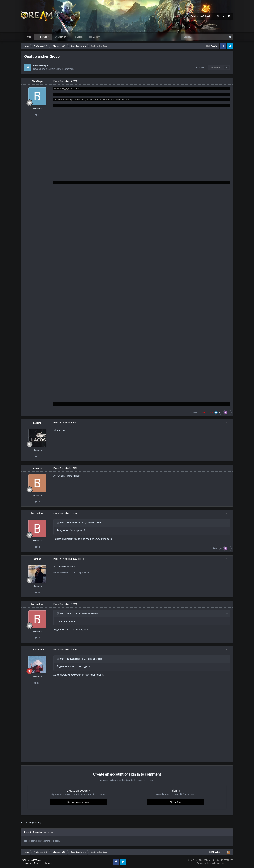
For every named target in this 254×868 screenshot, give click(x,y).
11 (37, 456)
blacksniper (37, 513)
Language (26, 863)
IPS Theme (26, 860)
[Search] (197, 37)
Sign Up (221, 16)
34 (37, 502)
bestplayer (37, 468)
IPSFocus (37, 860)
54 (37, 592)
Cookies (48, 863)
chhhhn (37, 559)
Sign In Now (176, 802)
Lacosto (194, 412)
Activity (62, 37)
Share (200, 67)
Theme (38, 863)
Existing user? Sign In (202, 16)
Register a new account (78, 802)
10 (37, 547)
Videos (80, 37)
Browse (44, 37)
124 (37, 683)
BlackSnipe (42, 66)
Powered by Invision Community (210, 863)
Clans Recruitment (65, 69)
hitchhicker (39, 650)
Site (29, 37)
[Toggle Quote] (58, 523)
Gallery (96, 37)
